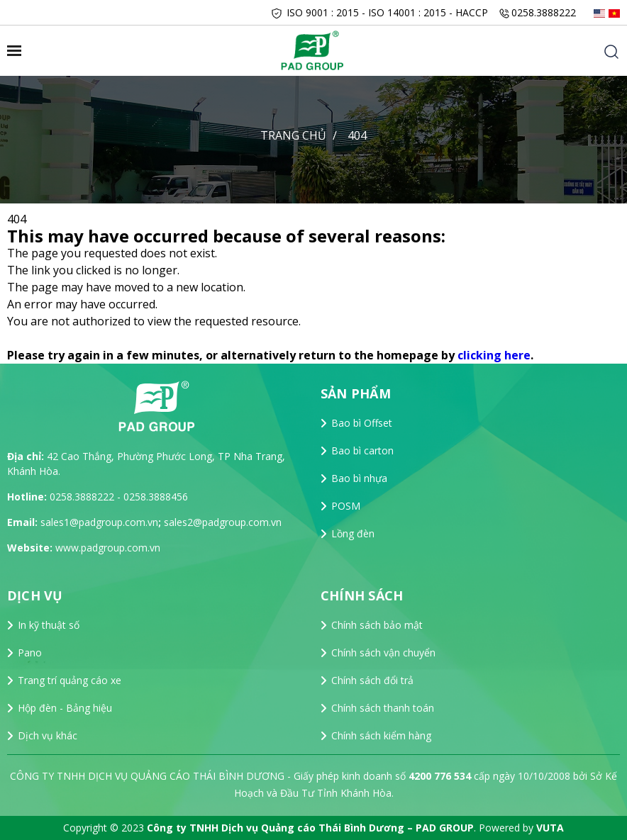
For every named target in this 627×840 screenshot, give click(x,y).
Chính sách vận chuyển (383, 653)
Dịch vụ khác (48, 735)
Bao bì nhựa (359, 478)
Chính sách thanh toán (383, 708)
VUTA (550, 828)
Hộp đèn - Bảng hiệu (65, 708)
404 (357, 135)
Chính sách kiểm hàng (381, 735)
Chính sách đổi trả (372, 680)
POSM (346, 506)
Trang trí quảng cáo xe (70, 680)
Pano (30, 653)
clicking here (494, 355)
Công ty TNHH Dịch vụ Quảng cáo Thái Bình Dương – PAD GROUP (310, 828)
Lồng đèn (353, 533)
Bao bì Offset (362, 423)
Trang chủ (293, 135)
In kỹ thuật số (49, 625)
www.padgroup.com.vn (108, 548)
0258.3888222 (544, 12)
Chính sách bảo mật (377, 625)
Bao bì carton (362, 450)
